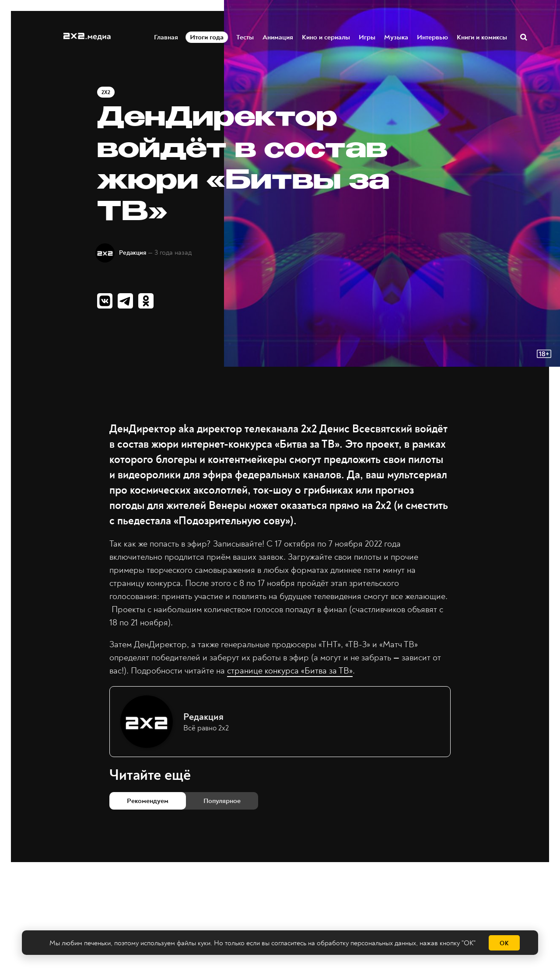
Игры (367, 37)
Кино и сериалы (326, 37)
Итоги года (207, 37)
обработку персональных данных (366, 943)
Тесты (245, 37)
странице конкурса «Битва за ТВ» (290, 671)
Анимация (278, 37)
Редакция (133, 253)
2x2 (106, 93)
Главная (166, 37)
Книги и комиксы (482, 37)
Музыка (397, 37)
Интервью (433, 37)
